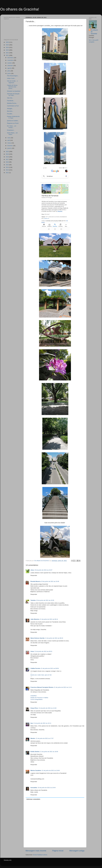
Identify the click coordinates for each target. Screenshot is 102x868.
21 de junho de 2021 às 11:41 (63, 687)
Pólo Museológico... (13, 76)
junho (9, 73)
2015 (7, 165)
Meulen (33, 738)
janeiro (10, 148)
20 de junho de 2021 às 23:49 (50, 581)
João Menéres (35, 619)
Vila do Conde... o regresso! (12, 82)
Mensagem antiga (77, 851)
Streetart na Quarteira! (14, 91)
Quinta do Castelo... (13, 121)
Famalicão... (11, 101)
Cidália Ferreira (35, 668)
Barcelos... (10, 111)
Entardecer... (11, 130)
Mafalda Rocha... (12, 103)
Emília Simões (35, 752)
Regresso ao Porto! (13, 123)
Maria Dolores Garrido (38, 638)
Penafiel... (10, 114)
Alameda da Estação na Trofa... (13, 95)
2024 (7, 47)
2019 (7, 154)
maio (9, 138)
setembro (10, 66)
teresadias (34, 788)
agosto (10, 68)
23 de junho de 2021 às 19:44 (47, 788)
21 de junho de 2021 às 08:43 (54, 638)
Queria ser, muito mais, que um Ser (41, 675)
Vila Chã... (10, 98)
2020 (7, 152)
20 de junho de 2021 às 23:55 (45, 600)
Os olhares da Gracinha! (20, 9)
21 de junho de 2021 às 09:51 (43, 651)
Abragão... (10, 109)
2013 (7, 170)
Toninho (33, 600)
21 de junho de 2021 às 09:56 (50, 668)
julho (9, 71)
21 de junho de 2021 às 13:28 (47, 708)
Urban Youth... (11, 78)
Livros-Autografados (37, 699)
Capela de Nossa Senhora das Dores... (12, 87)
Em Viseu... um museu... (12, 127)
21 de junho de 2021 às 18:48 (51, 770)
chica (32, 570)
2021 (7, 55)
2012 (7, 173)
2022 (7, 53)
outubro (10, 63)
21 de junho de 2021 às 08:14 (49, 619)
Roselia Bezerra (36, 581)
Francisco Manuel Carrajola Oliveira (42, 687)
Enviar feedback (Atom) (40, 855)
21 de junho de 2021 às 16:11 (42, 723)
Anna (32, 651)
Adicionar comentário (33, 799)
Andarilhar (34, 696)
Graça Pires (34, 708)
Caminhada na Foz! (13, 106)
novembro (11, 60)
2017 (7, 159)
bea (32, 723)
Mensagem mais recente (36, 851)
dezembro (11, 58)
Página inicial (58, 851)
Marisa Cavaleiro (36, 770)
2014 (7, 167)
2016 (7, 162)
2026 (7, 42)
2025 (7, 45)
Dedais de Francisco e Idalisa (39, 698)
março (9, 143)
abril (9, 140)
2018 (7, 157)
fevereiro (10, 146)
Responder (34, 575)
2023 (7, 50)
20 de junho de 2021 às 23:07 (43, 570)
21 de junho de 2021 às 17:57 (45, 738)
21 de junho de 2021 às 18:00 (49, 752)
